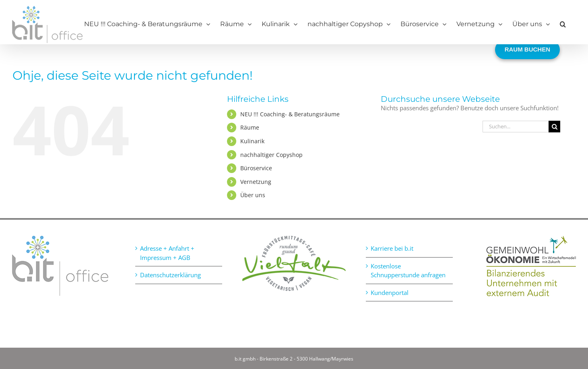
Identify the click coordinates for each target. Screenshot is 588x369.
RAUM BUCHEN (527, 49)
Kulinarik (252, 141)
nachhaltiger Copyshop (271, 155)
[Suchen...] (516, 127)
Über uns (253, 195)
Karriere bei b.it (392, 248)
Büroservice (256, 168)
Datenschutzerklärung (170, 275)
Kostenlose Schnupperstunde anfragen (408, 271)
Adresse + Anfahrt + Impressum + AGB (167, 253)
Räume (250, 127)
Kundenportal (390, 293)
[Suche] (554, 127)
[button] (563, 24)
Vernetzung (256, 182)
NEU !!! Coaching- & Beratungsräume (290, 114)
